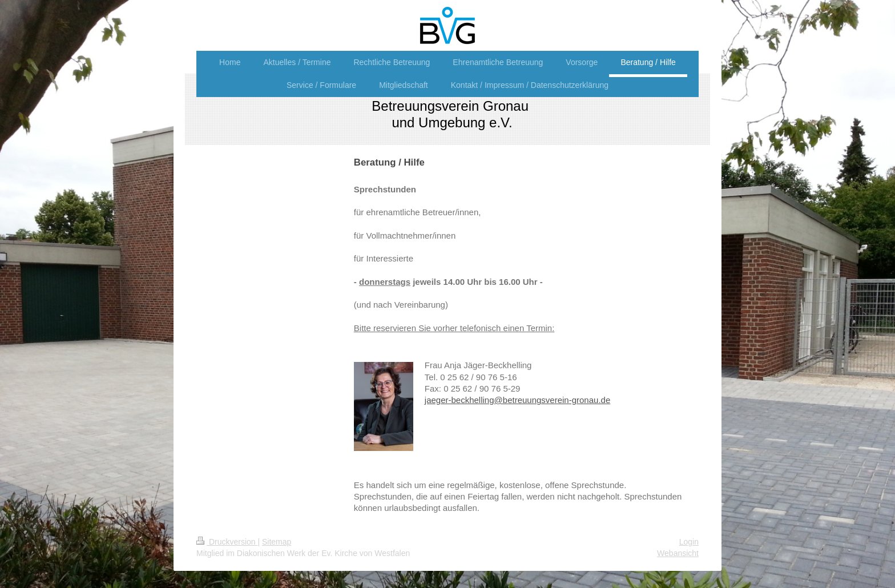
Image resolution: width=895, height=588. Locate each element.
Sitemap (277, 542)
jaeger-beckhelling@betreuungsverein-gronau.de (517, 400)
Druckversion (227, 542)
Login (689, 542)
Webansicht (678, 553)
